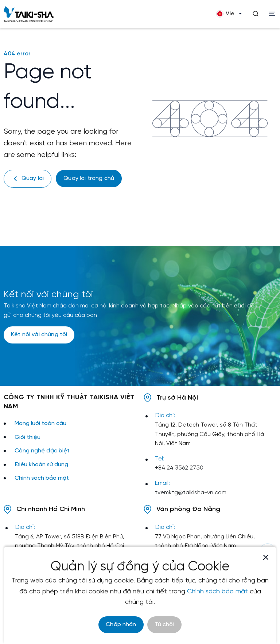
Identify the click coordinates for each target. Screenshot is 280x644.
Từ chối (164, 625)
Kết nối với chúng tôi (39, 335)
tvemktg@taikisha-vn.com (191, 493)
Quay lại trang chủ (89, 178)
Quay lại (28, 179)
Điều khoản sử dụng (41, 465)
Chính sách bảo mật (42, 478)
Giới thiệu (28, 437)
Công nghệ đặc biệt (42, 451)
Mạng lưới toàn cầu (40, 423)
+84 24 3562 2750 (179, 468)
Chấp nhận (121, 625)
